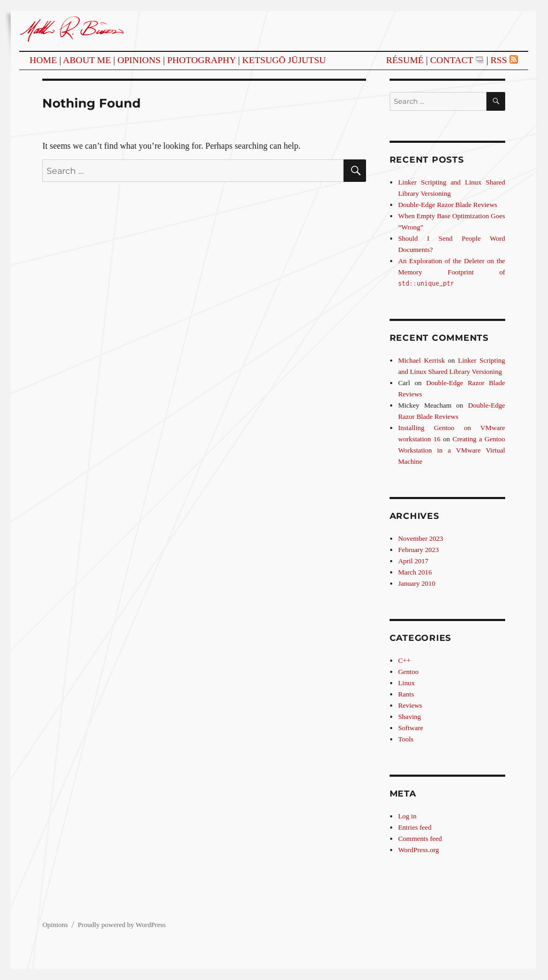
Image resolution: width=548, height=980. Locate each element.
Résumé (405, 60)
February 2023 (418, 550)
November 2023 (421, 538)
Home (43, 60)
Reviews (410, 705)
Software (411, 728)
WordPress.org (418, 850)
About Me (87, 60)
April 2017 (413, 561)
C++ (404, 660)
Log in (407, 816)
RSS (498, 60)
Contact (452, 60)
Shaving (410, 717)
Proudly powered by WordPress (121, 925)
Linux (406, 683)
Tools (406, 739)
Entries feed (415, 827)
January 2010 (417, 583)
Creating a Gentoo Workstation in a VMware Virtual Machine (452, 450)
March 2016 (415, 572)
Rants (406, 694)
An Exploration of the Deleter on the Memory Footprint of (452, 272)
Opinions (139, 60)
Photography (201, 60)
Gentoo (408, 672)
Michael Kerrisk (421, 360)
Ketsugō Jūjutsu (284, 60)
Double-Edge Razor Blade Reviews (448, 205)
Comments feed (420, 839)
